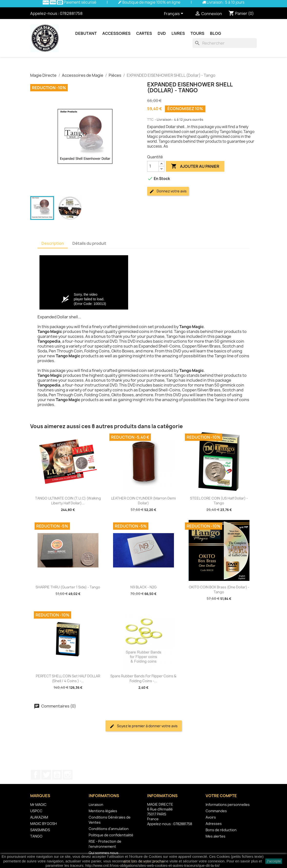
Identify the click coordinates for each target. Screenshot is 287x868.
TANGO (36, 836)
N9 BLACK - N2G (143, 587)
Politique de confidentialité (111, 835)
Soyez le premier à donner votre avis (144, 726)
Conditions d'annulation (109, 829)
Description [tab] (53, 243)
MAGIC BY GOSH (43, 824)
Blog (215, 33)
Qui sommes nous (104, 853)
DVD (162, 33)
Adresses (214, 824)
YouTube (57, 775)
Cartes (144, 33)
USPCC (36, 811)
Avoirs (211, 817)
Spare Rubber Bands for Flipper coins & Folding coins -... (143, 678)
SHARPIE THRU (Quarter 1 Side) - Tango (68, 587)
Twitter (46, 775)
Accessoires (116, 33)
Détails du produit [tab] (89, 243)
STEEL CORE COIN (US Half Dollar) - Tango (219, 501)
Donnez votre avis (168, 191)
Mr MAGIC (38, 805)
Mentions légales (103, 811)
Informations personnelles (228, 805)
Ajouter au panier (195, 166)
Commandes (216, 811)
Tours (197, 33)
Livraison (96, 805)
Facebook (36, 775)
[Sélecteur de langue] (174, 14)
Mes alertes (215, 836)
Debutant (86, 33)
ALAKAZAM (39, 817)
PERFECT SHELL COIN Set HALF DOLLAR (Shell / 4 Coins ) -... (68, 678)
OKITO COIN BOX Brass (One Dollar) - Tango (219, 590)
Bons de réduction (221, 830)
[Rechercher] (225, 43)
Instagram (68, 775)
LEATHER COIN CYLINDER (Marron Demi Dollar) (143, 501)
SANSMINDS (40, 830)
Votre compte (221, 796)
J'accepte (274, 861)
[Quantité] (153, 166)
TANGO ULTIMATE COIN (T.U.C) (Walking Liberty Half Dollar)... (68, 501)
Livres (178, 33)
